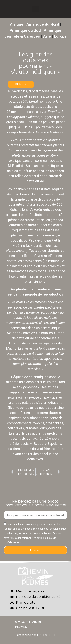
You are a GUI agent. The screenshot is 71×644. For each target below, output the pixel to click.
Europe (60, 36)
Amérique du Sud (25, 30)
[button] (35, 9)
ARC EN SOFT (46, 635)
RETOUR (21, 84)
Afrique (17, 24)
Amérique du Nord (43, 24)
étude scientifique (28, 107)
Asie (47, 36)
